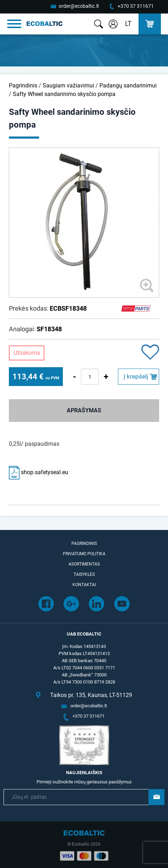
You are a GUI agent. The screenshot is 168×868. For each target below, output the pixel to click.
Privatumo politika (84, 554)
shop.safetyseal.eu (39, 472)
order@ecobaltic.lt (79, 6)
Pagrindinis (23, 85)
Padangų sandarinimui (128, 85)
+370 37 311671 (136, 6)
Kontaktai (84, 585)
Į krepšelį (136, 376)
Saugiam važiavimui (68, 85)
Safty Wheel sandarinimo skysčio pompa (64, 94)
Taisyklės (84, 574)
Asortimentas (84, 564)
